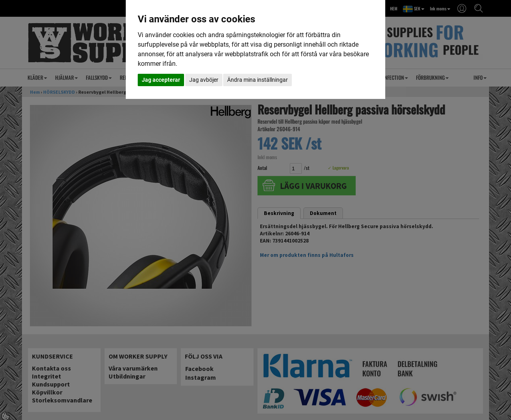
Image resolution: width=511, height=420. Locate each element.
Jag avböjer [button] (204, 80)
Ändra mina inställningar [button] (257, 80)
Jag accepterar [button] (161, 80)
